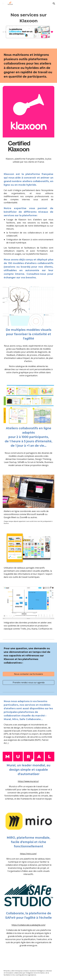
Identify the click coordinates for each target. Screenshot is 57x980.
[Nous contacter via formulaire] (28, 674)
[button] (3, 4)
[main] (28, 18)
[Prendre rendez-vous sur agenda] (28, 682)
